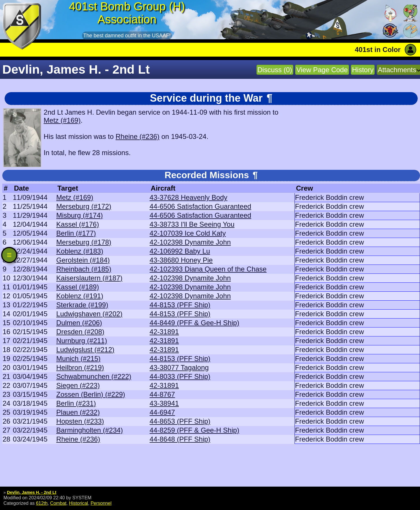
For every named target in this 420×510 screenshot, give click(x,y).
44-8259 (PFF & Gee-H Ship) (195, 430)
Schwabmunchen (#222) (94, 376)
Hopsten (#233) (80, 421)
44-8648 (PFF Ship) (180, 439)
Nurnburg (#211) (82, 341)
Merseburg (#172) (84, 206)
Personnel (101, 503)
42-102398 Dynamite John (190, 242)
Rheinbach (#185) (84, 269)
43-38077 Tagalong (179, 367)
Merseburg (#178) (84, 242)
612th (42, 503)
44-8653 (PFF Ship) (180, 421)
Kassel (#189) (78, 287)
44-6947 (162, 412)
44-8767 (162, 394)
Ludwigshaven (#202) (89, 314)
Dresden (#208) (80, 332)
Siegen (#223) (78, 385)
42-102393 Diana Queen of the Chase (208, 269)
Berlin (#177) (76, 233)
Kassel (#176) (78, 224)
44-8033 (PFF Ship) (180, 376)
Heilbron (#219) (80, 367)
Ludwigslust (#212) (85, 350)
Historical (78, 503)
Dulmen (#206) (79, 323)
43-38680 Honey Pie (181, 260)
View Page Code (322, 70)
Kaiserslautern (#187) (89, 278)
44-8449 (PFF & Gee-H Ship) (195, 323)
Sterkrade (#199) (82, 305)
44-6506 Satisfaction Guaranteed (200, 206)
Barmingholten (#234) (90, 430)
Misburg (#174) (79, 215)
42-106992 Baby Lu (180, 251)
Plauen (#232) (78, 412)
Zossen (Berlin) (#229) (91, 394)
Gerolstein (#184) (83, 260)
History (363, 70)
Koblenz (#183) (80, 251)
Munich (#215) (78, 359)
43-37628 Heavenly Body (189, 197)
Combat (58, 503)
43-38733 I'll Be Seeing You (192, 224)
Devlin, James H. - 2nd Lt (32, 492)
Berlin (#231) (76, 403)
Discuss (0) (275, 70)
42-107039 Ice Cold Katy (188, 233)
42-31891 (164, 332)
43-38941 (164, 403)
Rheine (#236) (138, 136)
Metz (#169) (62, 120)
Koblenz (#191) (80, 296)
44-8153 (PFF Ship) (180, 305)
